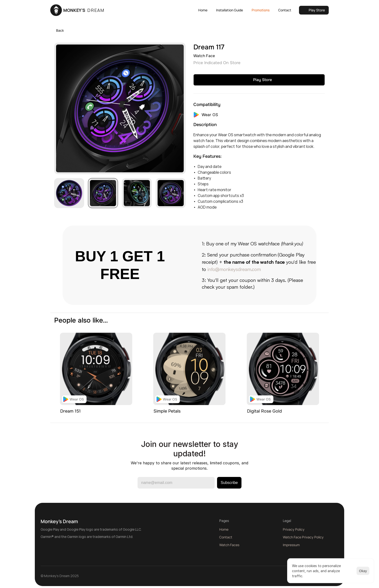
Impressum (291, 547)
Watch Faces (229, 547)
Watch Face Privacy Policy (303, 539)
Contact (226, 539)
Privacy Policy (294, 531)
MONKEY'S (84, 10)
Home (224, 531)
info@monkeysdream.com (234, 269)
